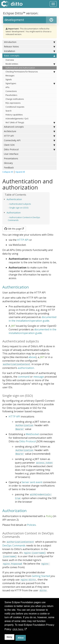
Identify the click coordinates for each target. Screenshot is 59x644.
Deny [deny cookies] (9, 637)
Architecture (29, 131)
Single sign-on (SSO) (19, 208)
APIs (7, 87)
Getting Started (41, 576)
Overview (10, 60)
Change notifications (15, 99)
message (39, 377)
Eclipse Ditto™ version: (21, 13)
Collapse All (8, 172)
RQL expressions (13, 103)
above (32, 357)
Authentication (14, 199)
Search (8, 111)
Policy (49, 516)
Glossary (8, 163)
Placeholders (11, 95)
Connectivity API (29, 140)
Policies (31, 525)
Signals (9, 80)
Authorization (14, 213)
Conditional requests (15, 107)
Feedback (9, 168)
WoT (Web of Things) (30, 123)
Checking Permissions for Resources (30, 72)
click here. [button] (18, 629)
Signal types (30, 83)
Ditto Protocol (29, 149)
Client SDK (29, 145)
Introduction (29, 42)
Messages (10, 76)
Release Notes (29, 47)
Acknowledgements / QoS (17, 119)
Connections (11, 91)
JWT (13, 326)
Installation (29, 51)
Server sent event (32, 482)
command (24, 377)
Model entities (30, 64)
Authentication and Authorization (20, 68)
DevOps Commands (14, 546)
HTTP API (29, 136)
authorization (26, 368)
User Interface (11, 154)
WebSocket (32, 434)
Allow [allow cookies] (21, 638)
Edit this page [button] (13, 229)
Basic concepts (29, 56)
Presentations (11, 158)
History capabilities (14, 115)
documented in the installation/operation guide (32, 319)
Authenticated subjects (20, 204)
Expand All (20, 172)
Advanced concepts (29, 127)
